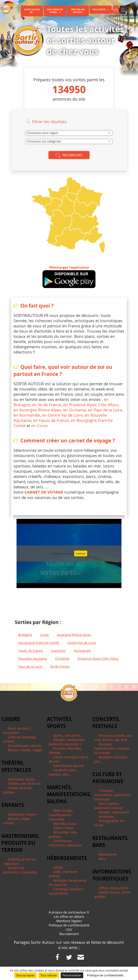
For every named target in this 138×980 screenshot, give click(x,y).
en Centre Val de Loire (62, 415)
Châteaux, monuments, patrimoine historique (113, 795)
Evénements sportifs (69, 766)
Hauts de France (31, 651)
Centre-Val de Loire (82, 643)
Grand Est (58, 651)
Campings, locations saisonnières (66, 891)
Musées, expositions (114, 812)
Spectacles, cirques (22, 814)
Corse (44, 635)
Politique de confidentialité (69, 925)
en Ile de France (47, 405)
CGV (69, 930)
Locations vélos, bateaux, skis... (63, 772)
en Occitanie (74, 410)
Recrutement (69, 934)
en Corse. (40, 426)
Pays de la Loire (30, 666)
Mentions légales (69, 921)
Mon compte (101, 10)
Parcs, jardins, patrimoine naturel (108, 806)
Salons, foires (63, 828)
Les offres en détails (69, 917)
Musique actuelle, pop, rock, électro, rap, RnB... (113, 738)
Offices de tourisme (114, 888)
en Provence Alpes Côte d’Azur (90, 405)
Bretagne (25, 635)
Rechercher (69, 155)
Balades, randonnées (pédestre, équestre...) (67, 742)
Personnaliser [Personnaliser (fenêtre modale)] (72, 975)
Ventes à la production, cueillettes (20, 870)
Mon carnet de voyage (55, 11)
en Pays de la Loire (105, 410)
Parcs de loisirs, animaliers (17, 730)
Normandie (82, 651)
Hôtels (58, 867)
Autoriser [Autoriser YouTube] (81, 553)
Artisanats (106, 816)
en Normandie (27, 415)
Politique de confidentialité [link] (105, 975)
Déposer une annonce (78, 11)
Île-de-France (60, 666)
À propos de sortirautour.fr (69, 912)
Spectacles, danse (21, 779)
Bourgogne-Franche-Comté (39, 643)
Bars (102, 859)
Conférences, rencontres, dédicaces (65, 843)
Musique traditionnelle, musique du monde (112, 748)
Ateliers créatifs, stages (25, 750)
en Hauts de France (51, 420)
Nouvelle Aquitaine (33, 659)
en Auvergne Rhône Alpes (37, 410)
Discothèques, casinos (25, 746)
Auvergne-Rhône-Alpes (74, 635)
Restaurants (108, 854)
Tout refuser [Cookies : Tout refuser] (49, 975)
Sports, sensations (67, 735)
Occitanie (62, 659)
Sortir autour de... (32, 11)
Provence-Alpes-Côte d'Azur (98, 659)
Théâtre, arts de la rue (24, 783)
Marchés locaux (65, 824)
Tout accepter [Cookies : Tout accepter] (25, 975)
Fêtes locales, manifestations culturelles (61, 815)
